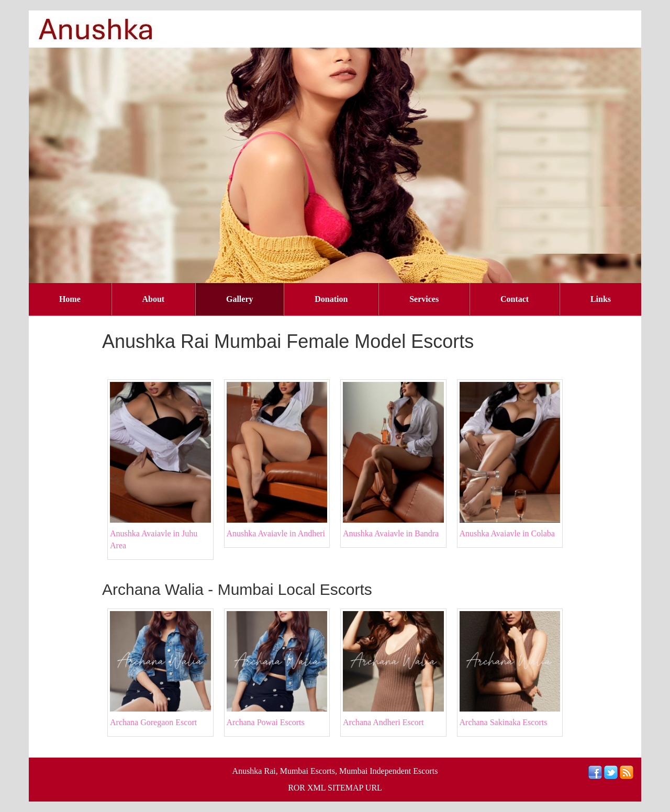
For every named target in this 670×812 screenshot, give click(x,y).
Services (424, 299)
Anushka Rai (254, 771)
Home (70, 299)
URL (374, 788)
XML (316, 788)
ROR (297, 788)
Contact (515, 299)
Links (601, 299)
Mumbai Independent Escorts (388, 771)
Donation (331, 299)
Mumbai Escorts (308, 771)
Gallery (240, 299)
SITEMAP (345, 788)
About (154, 299)
